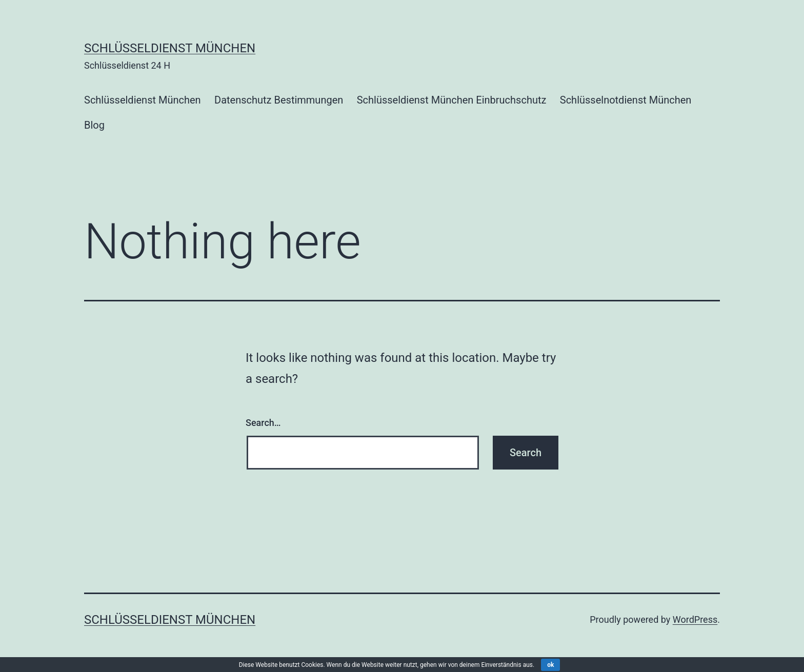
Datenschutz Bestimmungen (279, 100)
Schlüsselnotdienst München (626, 100)
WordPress (695, 619)
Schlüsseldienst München (170, 48)
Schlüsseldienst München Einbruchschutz (452, 100)
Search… (263, 423)
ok (550, 665)
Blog (94, 125)
